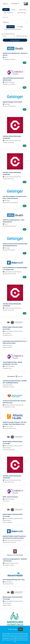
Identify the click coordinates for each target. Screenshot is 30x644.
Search (6, 10)
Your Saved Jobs (22, 13)
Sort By (4, 36)
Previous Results (15, 40)
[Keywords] (15, 17)
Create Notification (22, 36)
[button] (20, 27)
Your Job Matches (9, 13)
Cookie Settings (12, 629)
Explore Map (23, 10)
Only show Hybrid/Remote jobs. (13, 29)
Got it (20, 629)
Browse (13, 10)
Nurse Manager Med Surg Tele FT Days (14, 580)
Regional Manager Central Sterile (12, 102)
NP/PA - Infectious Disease (10, 497)
